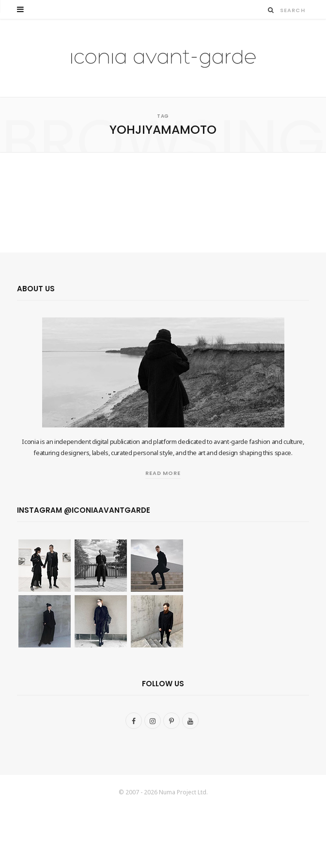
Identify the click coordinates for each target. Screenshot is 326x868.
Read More (163, 473)
